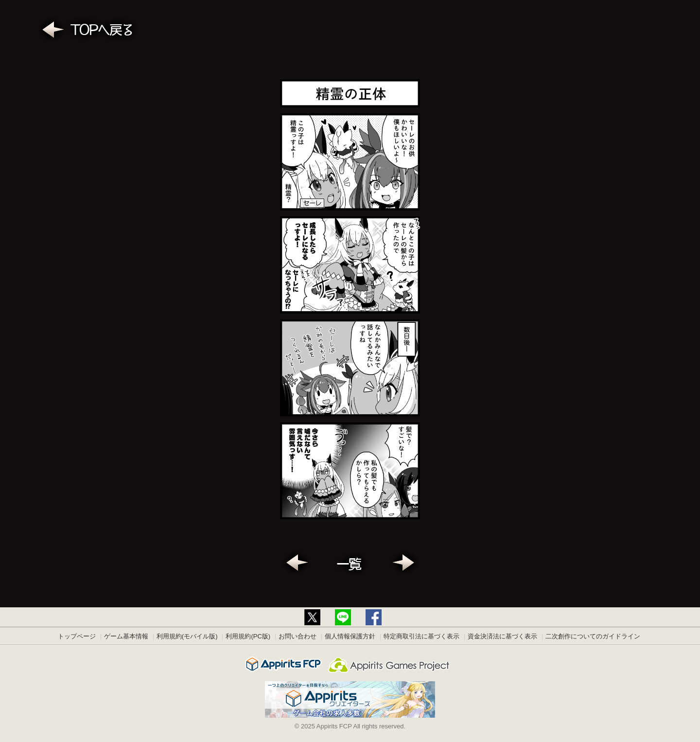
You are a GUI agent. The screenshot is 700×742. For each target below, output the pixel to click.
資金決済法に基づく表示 (502, 636)
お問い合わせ (297, 636)
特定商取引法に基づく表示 (421, 636)
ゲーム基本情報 (126, 636)
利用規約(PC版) (248, 636)
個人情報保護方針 (350, 636)
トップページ (77, 636)
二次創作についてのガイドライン (593, 636)
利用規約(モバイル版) (187, 636)
